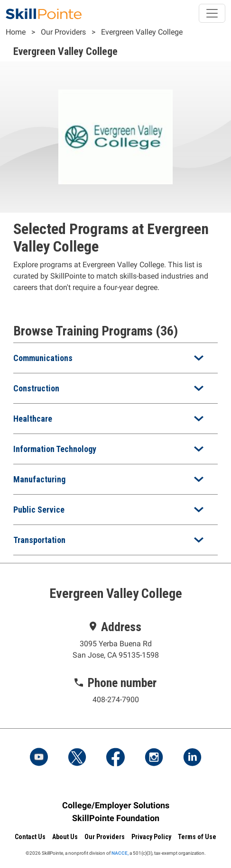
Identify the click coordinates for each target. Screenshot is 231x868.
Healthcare (33, 419)
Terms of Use (197, 837)
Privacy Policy (151, 837)
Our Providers (63, 32)
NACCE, (120, 853)
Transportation (39, 540)
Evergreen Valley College (142, 32)
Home (16, 32)
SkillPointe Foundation (116, 818)
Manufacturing (39, 479)
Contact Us (30, 837)
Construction (36, 388)
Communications (43, 358)
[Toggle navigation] (212, 13)
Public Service (39, 510)
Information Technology (55, 449)
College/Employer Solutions (116, 805)
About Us (65, 837)
